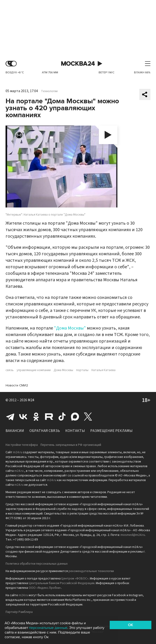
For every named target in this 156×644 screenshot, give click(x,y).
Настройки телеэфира (22, 445)
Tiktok (62, 417)
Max (75, 417)
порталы (82, 370)
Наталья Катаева (103, 370)
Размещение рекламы (111, 431)
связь (10, 370)
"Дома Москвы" (70, 328)
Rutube (49, 417)
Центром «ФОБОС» (75, 579)
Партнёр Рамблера (19, 612)
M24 (31, 400)
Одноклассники (36, 417)
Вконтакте (23, 417)
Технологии (49, 91)
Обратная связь (45, 431)
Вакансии (15, 431)
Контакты (75, 431)
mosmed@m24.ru (133, 535)
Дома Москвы (63, 370)
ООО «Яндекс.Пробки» (45, 588)
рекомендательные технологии (91, 571)
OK (131, 625)
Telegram (10, 417)
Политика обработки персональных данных (37, 564)
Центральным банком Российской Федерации (62, 583)
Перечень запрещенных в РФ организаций (71, 445)
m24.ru (18, 452)
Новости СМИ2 (17, 385)
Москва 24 (78, 64)
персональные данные (48, 628)
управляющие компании (34, 370)
